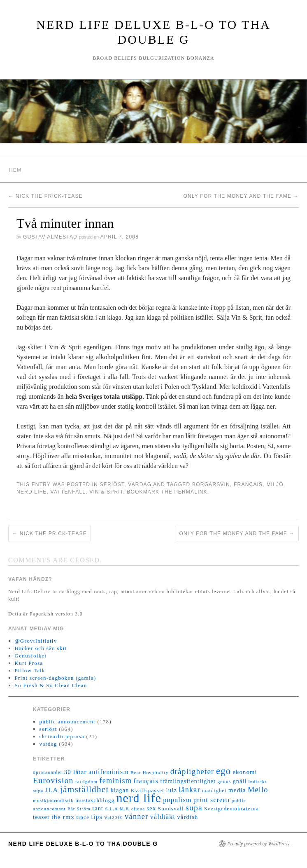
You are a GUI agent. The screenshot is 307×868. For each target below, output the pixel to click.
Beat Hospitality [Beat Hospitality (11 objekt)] (149, 772)
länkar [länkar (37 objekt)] (190, 790)
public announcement (67, 722)
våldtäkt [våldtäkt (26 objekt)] (163, 817)
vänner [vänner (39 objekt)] (136, 817)
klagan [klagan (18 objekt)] (120, 790)
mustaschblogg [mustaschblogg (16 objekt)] (95, 800)
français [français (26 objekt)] (146, 781)
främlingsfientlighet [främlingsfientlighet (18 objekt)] (188, 781)
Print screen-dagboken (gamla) (56, 678)
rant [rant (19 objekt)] (98, 808)
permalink (191, 492)
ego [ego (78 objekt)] (223, 771)
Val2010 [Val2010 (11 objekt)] (114, 817)
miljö (275, 484)
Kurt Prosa (29, 663)
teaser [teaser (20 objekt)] (41, 817)
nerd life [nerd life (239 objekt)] (139, 798)
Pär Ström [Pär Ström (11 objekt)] (79, 809)
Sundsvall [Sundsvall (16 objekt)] (171, 808)
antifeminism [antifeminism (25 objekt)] (109, 772)
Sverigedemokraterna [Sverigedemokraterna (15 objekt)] (231, 809)
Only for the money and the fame (241, 196)
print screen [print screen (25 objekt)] (212, 800)
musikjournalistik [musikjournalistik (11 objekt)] (53, 800)
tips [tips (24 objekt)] (97, 817)
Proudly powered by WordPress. (259, 844)
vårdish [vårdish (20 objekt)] (187, 817)
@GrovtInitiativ (36, 641)
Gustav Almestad (50, 237)
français (248, 484)
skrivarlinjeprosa (62, 736)
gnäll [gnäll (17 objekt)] (240, 781)
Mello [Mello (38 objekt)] (258, 790)
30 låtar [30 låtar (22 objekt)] (76, 772)
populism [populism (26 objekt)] (177, 800)
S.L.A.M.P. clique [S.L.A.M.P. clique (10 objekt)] (125, 809)
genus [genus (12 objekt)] (224, 782)
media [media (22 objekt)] (237, 790)
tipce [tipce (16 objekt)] (83, 817)
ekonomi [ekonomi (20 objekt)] (245, 772)
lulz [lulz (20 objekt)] (171, 790)
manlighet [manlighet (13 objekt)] (214, 791)
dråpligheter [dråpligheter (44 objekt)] (192, 771)
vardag (140, 484)
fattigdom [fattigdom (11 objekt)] (86, 781)
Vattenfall (68, 492)
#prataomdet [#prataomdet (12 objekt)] (48, 773)
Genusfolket (31, 656)
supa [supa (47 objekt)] (194, 808)
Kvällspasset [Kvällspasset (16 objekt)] (148, 790)
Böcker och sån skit (41, 648)
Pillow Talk (30, 670)
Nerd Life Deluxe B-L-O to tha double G (83, 844)
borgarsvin (211, 484)
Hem (15, 170)
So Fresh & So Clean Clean (51, 685)
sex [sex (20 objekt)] (151, 808)
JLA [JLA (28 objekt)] (52, 790)
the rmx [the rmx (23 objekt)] (63, 817)
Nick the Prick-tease (45, 196)
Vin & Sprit (106, 492)
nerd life (31, 492)
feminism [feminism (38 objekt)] (115, 781)
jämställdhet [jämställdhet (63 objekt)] (85, 789)
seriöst (112, 484)
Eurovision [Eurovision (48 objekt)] (53, 780)
